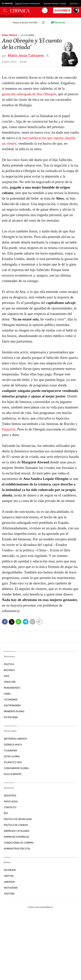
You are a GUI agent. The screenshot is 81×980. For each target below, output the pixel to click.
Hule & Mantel (13, 774)
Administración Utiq (17, 849)
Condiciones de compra (19, 843)
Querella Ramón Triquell (55, 3)
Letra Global (12, 756)
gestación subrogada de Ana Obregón (29, 94)
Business (9, 670)
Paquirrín (9, 429)
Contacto (10, 807)
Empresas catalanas (17, 831)
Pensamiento (12, 688)
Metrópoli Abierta (15, 739)
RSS (6, 813)
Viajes (7, 694)
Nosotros (10, 796)
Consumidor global (16, 768)
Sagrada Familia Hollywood (27, 3)
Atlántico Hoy (13, 762)
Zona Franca (10, 35)
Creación (10, 682)
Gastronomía (12, 705)
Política (9, 664)
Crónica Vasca (13, 745)
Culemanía (11, 750)
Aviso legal (11, 801)
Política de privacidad (18, 819)
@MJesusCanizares (47, 56)
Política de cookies (16, 825)
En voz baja (11, 717)
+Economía (11, 700)
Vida (6, 676)
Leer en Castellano (11, 16)
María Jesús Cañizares (26, 56)
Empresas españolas (17, 837)
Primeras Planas (14, 711)
